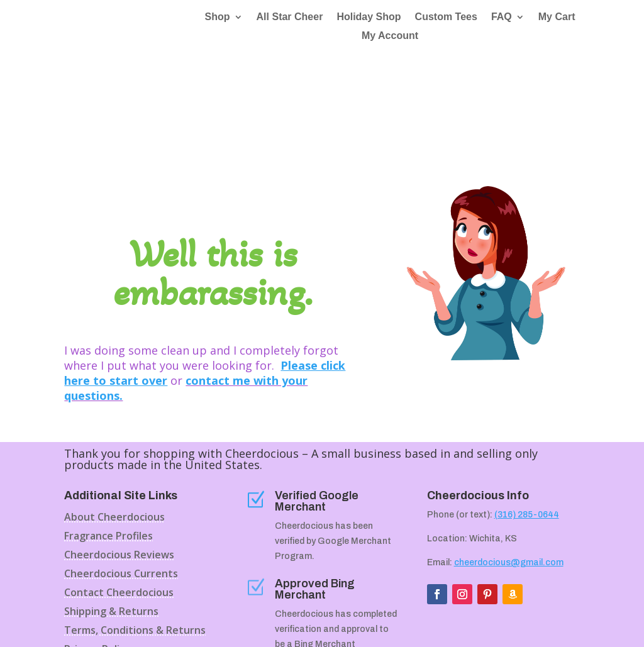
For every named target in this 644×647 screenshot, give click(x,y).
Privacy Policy (97, 560)
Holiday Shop (369, 18)
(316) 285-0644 (527, 424)
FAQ (502, 18)
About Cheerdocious (114, 428)
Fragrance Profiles (108, 446)
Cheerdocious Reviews (119, 465)
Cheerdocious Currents (121, 484)
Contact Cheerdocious (119, 503)
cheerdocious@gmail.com (509, 472)
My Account (390, 37)
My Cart (557, 18)
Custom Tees (446, 18)
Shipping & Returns (111, 522)
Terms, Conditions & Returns (135, 541)
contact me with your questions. (186, 297)
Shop (218, 18)
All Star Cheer (290, 18)
